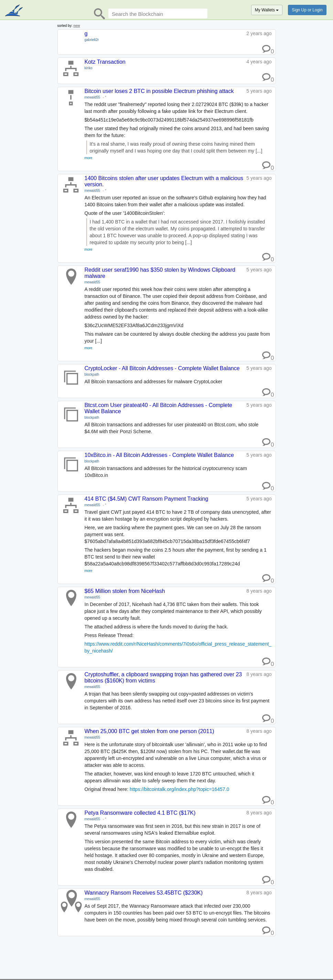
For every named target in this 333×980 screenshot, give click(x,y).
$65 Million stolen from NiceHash (125, 591)
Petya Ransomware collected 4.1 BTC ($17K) (140, 813)
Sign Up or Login (307, 10)
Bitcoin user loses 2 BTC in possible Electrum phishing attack (159, 91)
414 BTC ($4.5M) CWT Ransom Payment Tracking (147, 499)
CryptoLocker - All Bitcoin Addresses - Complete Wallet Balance (162, 368)
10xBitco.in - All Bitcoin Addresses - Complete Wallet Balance (159, 455)
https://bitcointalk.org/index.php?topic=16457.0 (179, 789)
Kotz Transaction (105, 62)
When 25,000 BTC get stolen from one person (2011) (149, 731)
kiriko (89, 68)
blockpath (92, 374)
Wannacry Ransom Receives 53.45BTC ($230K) (144, 893)
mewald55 (93, 97)
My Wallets (267, 10)
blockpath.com (15, 11)
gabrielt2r (92, 40)
